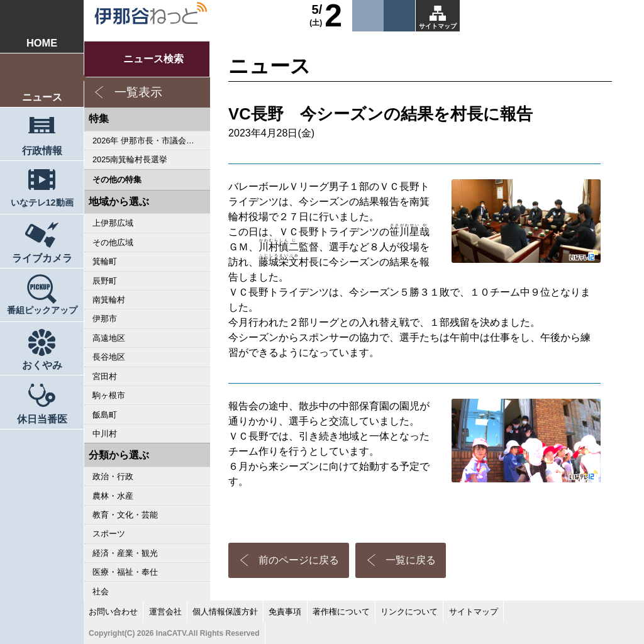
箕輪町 (105, 261)
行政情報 (42, 150)
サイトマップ (438, 26)
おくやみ (42, 365)
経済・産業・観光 (125, 553)
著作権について (341, 612)
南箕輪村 (109, 300)
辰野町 (105, 281)
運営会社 (165, 612)
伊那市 (105, 319)
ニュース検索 (153, 59)
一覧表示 (138, 92)
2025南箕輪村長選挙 (130, 159)
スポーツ (109, 534)
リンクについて (409, 612)
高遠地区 (109, 338)
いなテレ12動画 (42, 203)
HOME (42, 43)
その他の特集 (117, 180)
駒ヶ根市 (109, 395)
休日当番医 (42, 419)
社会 (101, 591)
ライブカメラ (42, 258)
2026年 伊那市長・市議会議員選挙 (151, 141)
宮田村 (105, 376)
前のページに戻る (299, 560)
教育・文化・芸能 (125, 515)
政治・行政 (113, 476)
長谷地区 (109, 357)
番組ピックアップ (42, 310)
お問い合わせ (113, 612)
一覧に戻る (411, 560)
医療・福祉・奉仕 (125, 572)
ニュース (42, 97)
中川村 (105, 434)
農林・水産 (113, 496)
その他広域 (113, 242)
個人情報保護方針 (225, 612)
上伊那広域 (113, 223)
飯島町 (105, 415)
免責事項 (285, 612)
